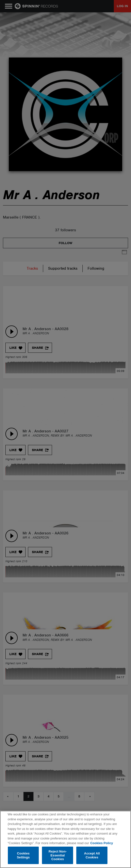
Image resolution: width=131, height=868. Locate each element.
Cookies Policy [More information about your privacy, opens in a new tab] (102, 843)
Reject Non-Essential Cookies (58, 855)
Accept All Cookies (92, 855)
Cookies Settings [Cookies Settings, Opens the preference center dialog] (23, 855)
